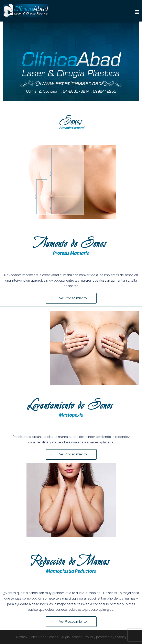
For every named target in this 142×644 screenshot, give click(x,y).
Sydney (121, 637)
